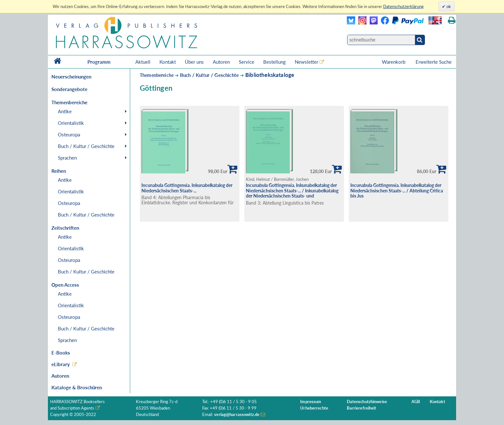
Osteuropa (69, 134)
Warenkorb (394, 62)
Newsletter (306, 62)
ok (448, 6)
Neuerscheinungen (71, 77)
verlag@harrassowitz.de (237, 415)
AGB (416, 402)
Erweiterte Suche (434, 62)
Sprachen (67, 158)
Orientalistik (71, 123)
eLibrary (61, 364)
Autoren (221, 62)
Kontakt (168, 62)
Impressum (311, 402)
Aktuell (143, 62)
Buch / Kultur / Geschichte (86, 146)
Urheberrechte (314, 408)
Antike (65, 111)
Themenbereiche (157, 75)
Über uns (194, 62)
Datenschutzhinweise (367, 402)
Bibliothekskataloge (270, 75)
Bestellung (274, 62)
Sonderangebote (69, 89)
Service (247, 62)
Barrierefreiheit (362, 408)
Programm (99, 62)
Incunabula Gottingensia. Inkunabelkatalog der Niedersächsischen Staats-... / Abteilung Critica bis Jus (397, 190)
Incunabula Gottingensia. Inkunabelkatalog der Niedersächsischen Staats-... (187, 188)
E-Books (61, 353)
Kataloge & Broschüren (77, 387)
